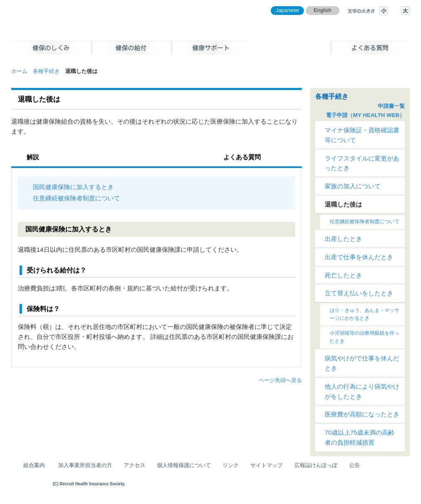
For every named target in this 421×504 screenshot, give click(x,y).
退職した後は (343, 205)
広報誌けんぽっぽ (316, 465)
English (323, 10)
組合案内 (34, 465)
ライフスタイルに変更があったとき (362, 163)
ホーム (19, 71)
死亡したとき (343, 275)
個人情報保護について (184, 465)
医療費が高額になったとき (362, 414)
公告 (355, 465)
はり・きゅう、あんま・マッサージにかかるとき (365, 314)
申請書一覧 (391, 106)
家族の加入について (353, 186)
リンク (231, 465)
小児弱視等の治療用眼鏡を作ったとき (365, 337)
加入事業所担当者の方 (85, 465)
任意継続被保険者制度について (76, 198)
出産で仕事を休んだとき (359, 257)
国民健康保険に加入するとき (73, 187)
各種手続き (46, 71)
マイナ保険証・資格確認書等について (362, 135)
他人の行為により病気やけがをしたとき (362, 392)
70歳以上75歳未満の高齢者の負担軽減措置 (360, 438)
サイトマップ (267, 465)
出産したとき (343, 239)
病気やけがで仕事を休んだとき (362, 363)
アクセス (135, 465)
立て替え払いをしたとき (359, 293)
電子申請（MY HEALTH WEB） (365, 115)
